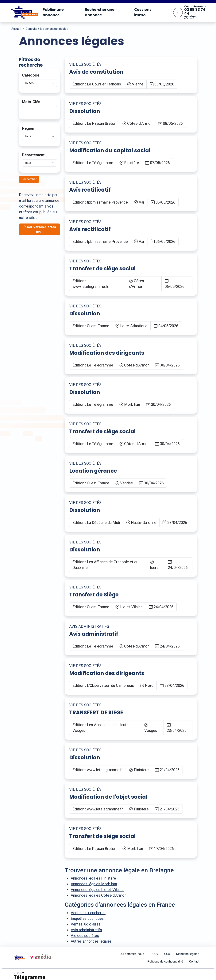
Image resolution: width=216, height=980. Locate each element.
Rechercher (29, 179)
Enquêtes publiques (87, 918)
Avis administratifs (86, 930)
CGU (167, 954)
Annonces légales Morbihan (94, 884)
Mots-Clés (31, 102)
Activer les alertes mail (40, 229)
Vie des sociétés (85, 936)
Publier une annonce (53, 12)
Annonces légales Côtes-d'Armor (98, 895)
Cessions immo (143, 12)
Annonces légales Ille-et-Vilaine (97, 890)
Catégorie (31, 75)
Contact (194, 961)
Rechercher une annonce (100, 12)
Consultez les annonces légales (47, 29)
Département (33, 155)
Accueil (16, 29)
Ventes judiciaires (86, 924)
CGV (155, 954)
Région (28, 128)
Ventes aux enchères (88, 913)
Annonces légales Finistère (93, 878)
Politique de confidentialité (165, 961)
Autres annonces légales (91, 941)
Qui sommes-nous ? (133, 954)
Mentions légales (188, 954)
